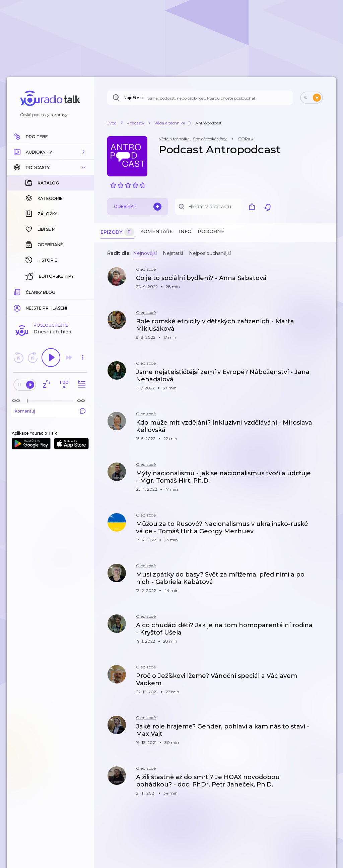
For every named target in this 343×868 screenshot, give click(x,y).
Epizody (117, 232)
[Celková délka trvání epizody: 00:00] (83, 401)
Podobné (211, 231)
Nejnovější (145, 253)
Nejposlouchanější (210, 253)
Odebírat (138, 207)
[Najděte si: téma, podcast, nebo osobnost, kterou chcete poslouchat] (200, 98)
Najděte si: (134, 98)
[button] (50, 152)
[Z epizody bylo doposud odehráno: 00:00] (18, 401)
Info (185, 231)
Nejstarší (173, 253)
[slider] (27, 401)
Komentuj (50, 411)
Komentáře (157, 231)
